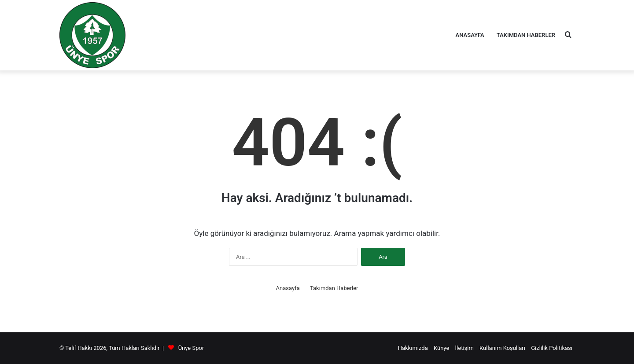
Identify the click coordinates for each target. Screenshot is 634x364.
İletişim (464, 348)
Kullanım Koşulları (502, 348)
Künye (441, 348)
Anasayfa (470, 35)
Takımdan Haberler (526, 35)
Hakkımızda (413, 348)
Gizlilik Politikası (552, 348)
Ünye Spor (191, 348)
